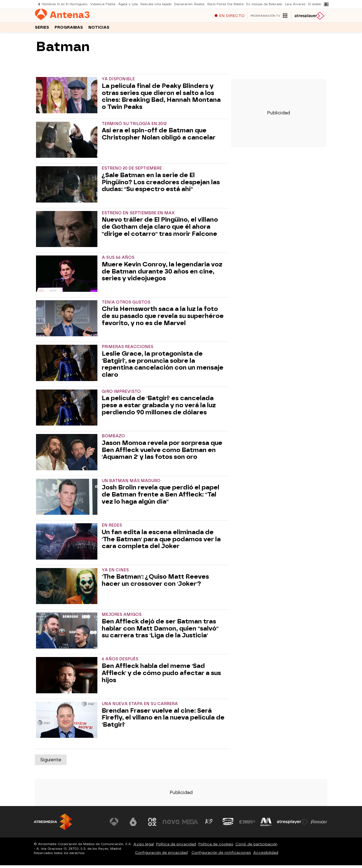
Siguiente (51, 763)
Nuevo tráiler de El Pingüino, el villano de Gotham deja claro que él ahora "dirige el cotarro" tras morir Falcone (160, 229)
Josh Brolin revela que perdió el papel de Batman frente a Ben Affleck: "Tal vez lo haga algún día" (161, 497)
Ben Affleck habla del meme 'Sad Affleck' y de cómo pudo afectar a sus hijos (161, 676)
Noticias (99, 30)
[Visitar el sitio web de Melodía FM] (266, 825)
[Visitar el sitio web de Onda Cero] (228, 825)
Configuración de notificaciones (221, 855)
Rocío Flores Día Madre (225, 4)
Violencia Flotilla (103, 4)
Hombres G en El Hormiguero (65, 4)
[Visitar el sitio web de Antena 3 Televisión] (114, 825)
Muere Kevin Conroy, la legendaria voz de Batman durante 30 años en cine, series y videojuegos (162, 274)
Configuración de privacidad (161, 855)
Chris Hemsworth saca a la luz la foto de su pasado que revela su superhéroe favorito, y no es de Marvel (163, 319)
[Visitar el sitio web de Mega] (190, 825)
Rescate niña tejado (156, 4)
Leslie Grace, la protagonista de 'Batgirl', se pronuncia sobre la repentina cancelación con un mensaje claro (163, 367)
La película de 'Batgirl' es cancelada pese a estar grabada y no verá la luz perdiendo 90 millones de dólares (159, 408)
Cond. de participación (256, 847)
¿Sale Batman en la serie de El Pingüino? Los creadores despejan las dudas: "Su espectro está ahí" (161, 185)
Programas (69, 30)
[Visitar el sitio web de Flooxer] (319, 825)
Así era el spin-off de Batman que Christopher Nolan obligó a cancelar (159, 137)
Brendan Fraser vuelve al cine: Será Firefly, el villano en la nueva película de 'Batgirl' (163, 720)
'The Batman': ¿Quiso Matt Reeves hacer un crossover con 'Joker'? (155, 583)
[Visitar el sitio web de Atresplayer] (292, 825)
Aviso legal (144, 847)
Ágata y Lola (128, 4)
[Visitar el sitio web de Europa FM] (247, 825)
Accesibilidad (266, 855)
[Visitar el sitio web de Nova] (171, 825)
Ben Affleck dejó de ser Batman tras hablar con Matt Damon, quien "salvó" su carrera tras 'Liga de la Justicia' (160, 631)
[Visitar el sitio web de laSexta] (133, 825)
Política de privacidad (176, 847)
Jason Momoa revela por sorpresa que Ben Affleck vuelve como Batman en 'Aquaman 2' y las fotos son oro (162, 453)
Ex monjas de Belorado (264, 4)
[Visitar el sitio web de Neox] (152, 825)
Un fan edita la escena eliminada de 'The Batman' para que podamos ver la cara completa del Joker (161, 542)
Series (42, 30)
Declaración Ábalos (189, 4)
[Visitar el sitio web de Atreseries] (209, 825)
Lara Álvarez (295, 4)
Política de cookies (216, 847)
